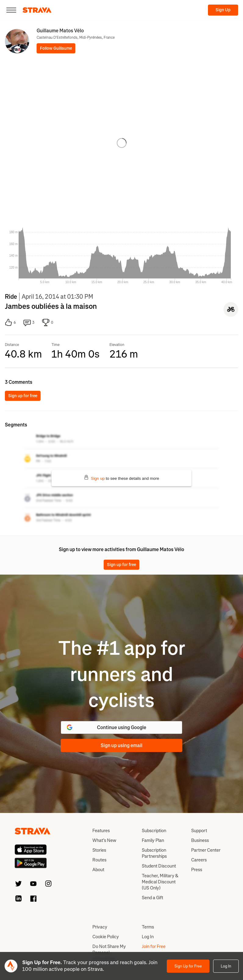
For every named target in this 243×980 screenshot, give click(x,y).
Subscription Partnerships (154, 853)
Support (199, 831)
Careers (199, 860)
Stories (99, 850)
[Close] (11, 10)
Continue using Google (106, 727)
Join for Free (154, 946)
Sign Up (223, 10)
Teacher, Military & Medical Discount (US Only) (160, 882)
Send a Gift (152, 898)
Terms (148, 927)
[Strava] (37, 10)
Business (200, 840)
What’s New (104, 840)
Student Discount (159, 866)
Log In (226, 966)
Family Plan (153, 840)
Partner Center (206, 850)
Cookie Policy (106, 937)
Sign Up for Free (188, 966)
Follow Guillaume (56, 48)
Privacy (100, 927)
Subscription (154, 831)
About (98, 870)
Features (101, 831)
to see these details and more (121, 478)
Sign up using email (121, 745)
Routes (99, 860)
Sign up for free (23, 396)
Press (197, 870)
